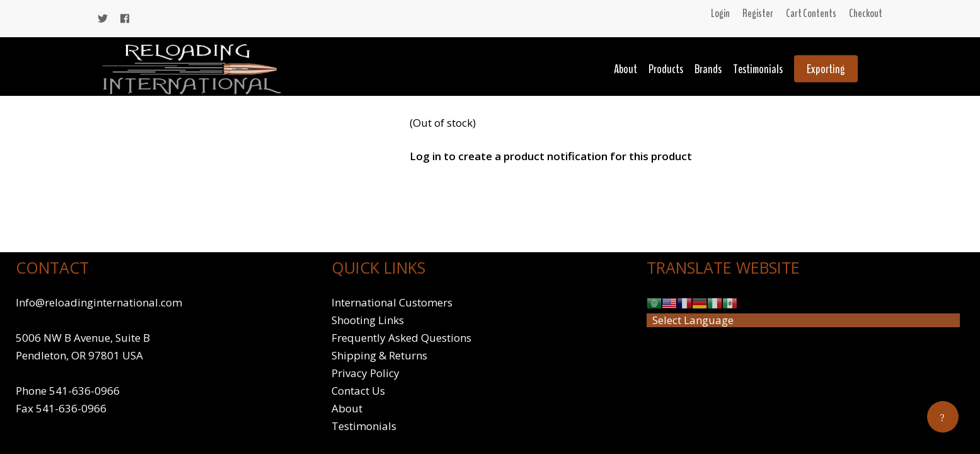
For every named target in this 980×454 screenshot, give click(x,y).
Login (720, 13)
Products (666, 69)
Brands (708, 69)
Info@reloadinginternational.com (99, 302)
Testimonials (758, 69)
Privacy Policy (366, 373)
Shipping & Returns (379, 355)
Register (758, 13)
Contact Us (358, 391)
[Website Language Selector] (803, 320)
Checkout (866, 13)
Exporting (826, 69)
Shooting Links (368, 320)
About (625, 69)
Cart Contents (811, 13)
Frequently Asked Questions (401, 338)
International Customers (392, 302)
